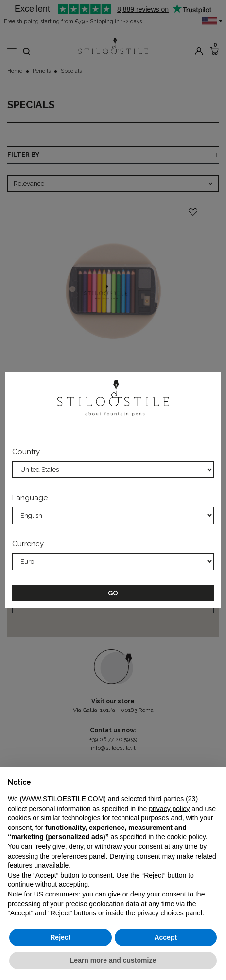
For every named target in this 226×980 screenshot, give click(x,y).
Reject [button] (60, 937)
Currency (28, 544)
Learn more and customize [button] (113, 960)
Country (26, 452)
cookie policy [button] (186, 837)
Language (30, 498)
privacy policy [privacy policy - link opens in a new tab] (169, 809)
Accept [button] (165, 937)
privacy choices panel (170, 913)
